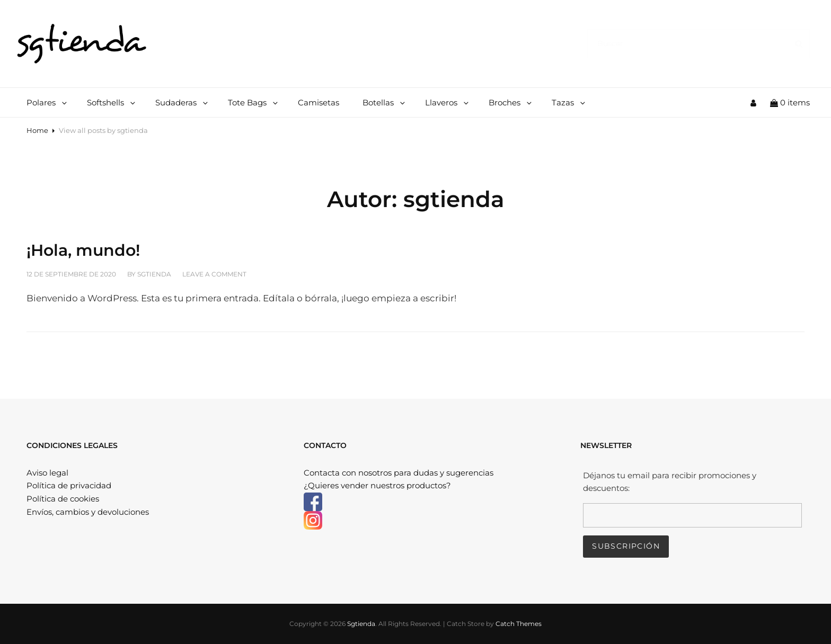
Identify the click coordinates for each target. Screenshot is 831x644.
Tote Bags (254, 102)
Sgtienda (361, 624)
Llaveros (448, 102)
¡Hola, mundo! (83, 250)
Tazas (569, 102)
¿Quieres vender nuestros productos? (377, 485)
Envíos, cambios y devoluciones (88, 512)
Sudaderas (182, 102)
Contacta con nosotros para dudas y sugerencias (399, 473)
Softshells (112, 102)
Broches (511, 102)
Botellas (384, 102)
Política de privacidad (69, 485)
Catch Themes (519, 624)
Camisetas (319, 102)
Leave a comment (214, 274)
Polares (47, 102)
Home (37, 130)
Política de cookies (63, 499)
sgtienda (154, 274)
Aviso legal (47, 473)
